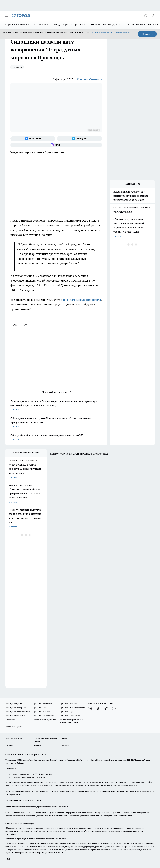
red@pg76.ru (40, 777)
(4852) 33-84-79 (27, 777)
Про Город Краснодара (70, 715)
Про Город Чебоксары (15, 715)
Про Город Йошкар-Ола (16, 708)
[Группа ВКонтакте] (33, 139)
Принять (147, 34)
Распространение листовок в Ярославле (23, 800)
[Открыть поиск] (146, 16)
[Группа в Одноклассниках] (98, 709)
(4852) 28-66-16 (33, 774)
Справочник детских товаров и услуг (26, 25)
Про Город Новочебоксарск (18, 711)
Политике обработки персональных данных (110, 32)
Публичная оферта (14, 727)
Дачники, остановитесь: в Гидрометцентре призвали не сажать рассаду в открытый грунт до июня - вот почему (56, 406)
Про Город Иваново (68, 704)
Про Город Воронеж (14, 704)
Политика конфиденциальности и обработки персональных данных (35, 839)
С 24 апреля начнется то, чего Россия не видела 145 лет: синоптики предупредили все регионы (56, 423)
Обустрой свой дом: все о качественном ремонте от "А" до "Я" (56, 437)
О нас (65, 738)
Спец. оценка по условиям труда (20, 823)
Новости (38, 745)
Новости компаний (14, 738)
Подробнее (11, 834)
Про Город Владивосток (43, 715)
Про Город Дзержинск (42, 704)
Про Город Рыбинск (41, 711)
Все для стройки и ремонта (69, 25)
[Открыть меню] (7, 16)
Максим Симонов (89, 79)
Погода (17, 67)
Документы (10, 720)
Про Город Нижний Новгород (73, 708)
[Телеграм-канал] (80, 139)
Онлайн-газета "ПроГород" (45, 720)
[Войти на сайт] (154, 16)
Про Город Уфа (66, 711)
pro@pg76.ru (46, 774)
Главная (66, 745)
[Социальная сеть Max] (56, 145)
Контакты (10, 745)
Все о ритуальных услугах (106, 25)
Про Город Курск (40, 708)
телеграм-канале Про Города (82, 300)
